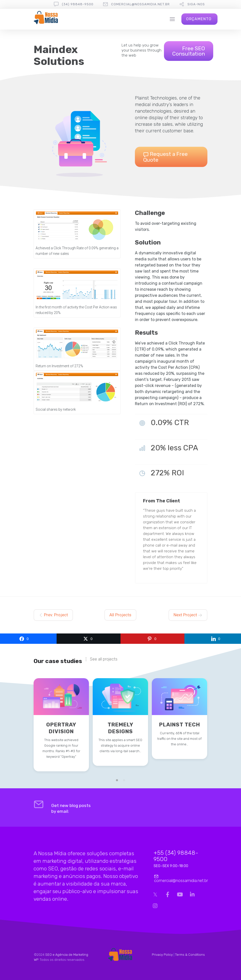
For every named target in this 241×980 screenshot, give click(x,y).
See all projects (104, 659)
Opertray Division (61, 728)
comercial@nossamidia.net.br (140, 4)
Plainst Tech (180, 725)
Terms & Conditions (190, 955)
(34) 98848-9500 (78, 4)
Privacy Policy (162, 955)
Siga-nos (196, 4)
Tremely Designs (121, 728)
